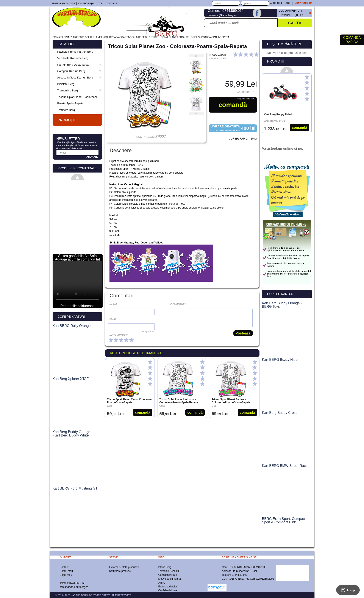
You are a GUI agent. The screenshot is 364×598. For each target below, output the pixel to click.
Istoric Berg (165, 567)
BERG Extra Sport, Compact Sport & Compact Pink (284, 521)
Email (113, 319)
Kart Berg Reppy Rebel (278, 115)
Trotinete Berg (66, 110)
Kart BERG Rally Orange (72, 326)
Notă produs (119, 335)
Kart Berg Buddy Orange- (72, 432)
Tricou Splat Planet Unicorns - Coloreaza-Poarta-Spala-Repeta (179, 401)
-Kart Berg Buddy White (71, 435)
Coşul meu (66, 575)
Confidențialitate (90, 3)
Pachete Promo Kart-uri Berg (75, 52)
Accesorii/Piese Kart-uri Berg (80, 78)
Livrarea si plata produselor (125, 567)
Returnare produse (120, 571)
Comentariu (179, 304)
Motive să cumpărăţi (170, 579)
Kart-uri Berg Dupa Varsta (80, 65)
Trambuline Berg (80, 90)
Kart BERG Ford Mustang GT (75, 488)
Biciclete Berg (66, 84)
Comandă (142, 412)
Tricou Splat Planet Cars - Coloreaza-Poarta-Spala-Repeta (130, 401)
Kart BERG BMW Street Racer (285, 466)
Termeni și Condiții (62, 3)
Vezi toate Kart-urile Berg (73, 58)
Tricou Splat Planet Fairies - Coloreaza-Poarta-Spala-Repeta (231, 401)
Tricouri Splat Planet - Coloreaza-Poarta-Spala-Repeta (78, 100)
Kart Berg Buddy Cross (280, 413)
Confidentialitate (168, 590)
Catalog (66, 44)
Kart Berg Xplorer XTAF (71, 379)
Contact (111, 3)
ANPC (162, 583)
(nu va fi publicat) (146, 332)
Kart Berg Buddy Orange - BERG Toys (282, 305)
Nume (113, 304)
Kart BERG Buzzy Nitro (280, 360)
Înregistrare (303, 3)
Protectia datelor (168, 587)
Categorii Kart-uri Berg (80, 71)
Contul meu (66, 571)
